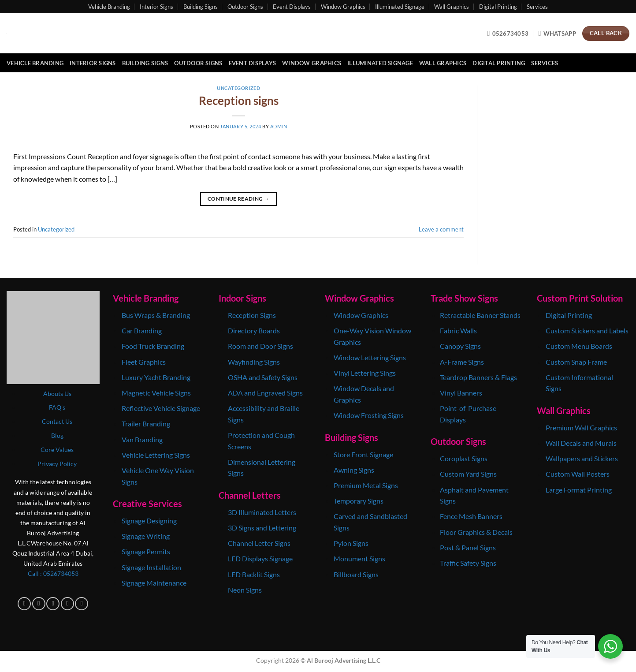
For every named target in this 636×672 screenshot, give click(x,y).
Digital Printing (498, 7)
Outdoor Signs (245, 7)
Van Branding (142, 439)
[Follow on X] (67, 604)
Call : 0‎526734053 (53, 573)
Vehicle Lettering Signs (156, 455)
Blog (57, 435)
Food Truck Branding (153, 346)
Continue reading (239, 199)
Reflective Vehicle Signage (161, 408)
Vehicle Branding (109, 7)
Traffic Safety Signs (468, 563)
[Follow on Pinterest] (82, 604)
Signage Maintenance (154, 583)
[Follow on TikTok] (53, 604)
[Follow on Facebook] (24, 604)
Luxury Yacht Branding (156, 377)
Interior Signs (156, 7)
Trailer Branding (146, 424)
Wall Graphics (452, 7)
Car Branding (142, 330)
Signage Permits (146, 551)
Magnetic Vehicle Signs (156, 393)
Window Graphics (343, 7)
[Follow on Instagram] (39, 604)
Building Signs (201, 7)
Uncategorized (238, 88)
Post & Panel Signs (468, 547)
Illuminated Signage (400, 7)
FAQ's (57, 407)
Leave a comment (441, 229)
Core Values (57, 450)
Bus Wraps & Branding (156, 315)
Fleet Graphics (144, 362)
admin (279, 126)
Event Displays (292, 7)
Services (537, 7)
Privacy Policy (57, 464)
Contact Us (57, 421)
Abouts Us (57, 394)
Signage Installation (151, 567)
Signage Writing (146, 536)
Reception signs (239, 101)
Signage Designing (149, 521)
